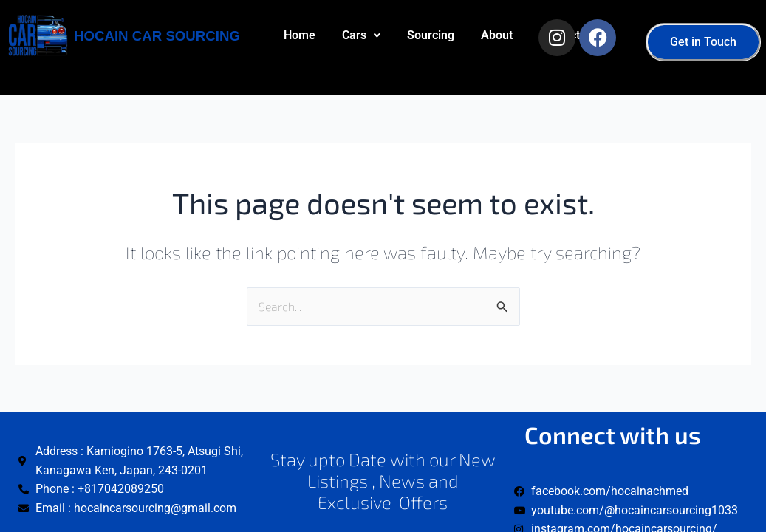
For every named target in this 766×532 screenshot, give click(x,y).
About (300, 106)
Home (300, 35)
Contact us (370, 106)
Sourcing (431, 35)
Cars (361, 35)
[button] (361, 35)
